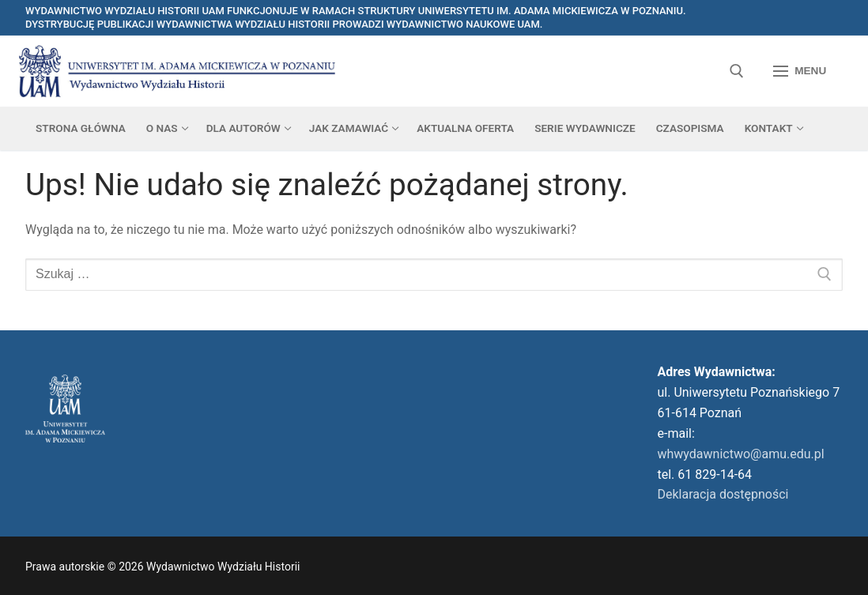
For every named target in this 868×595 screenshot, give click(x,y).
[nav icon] (800, 71)
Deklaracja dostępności (723, 494)
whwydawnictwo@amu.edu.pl (741, 454)
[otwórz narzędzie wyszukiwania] (737, 71)
